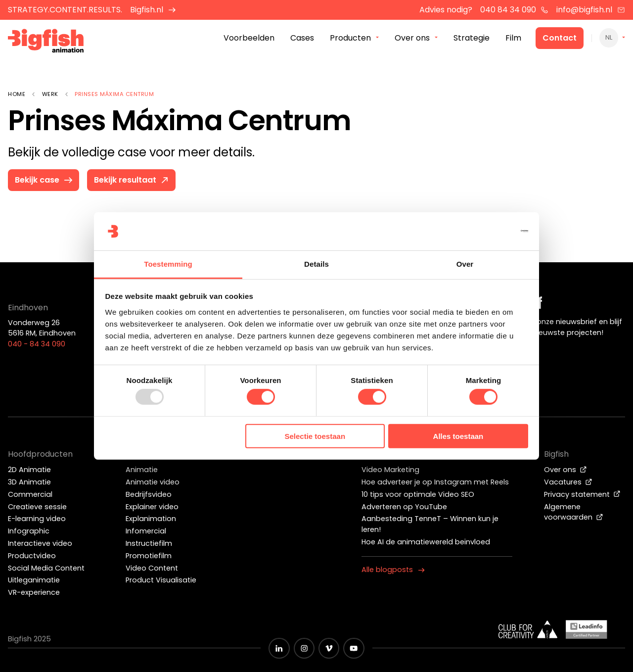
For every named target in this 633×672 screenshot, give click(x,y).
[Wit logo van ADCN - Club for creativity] (528, 629)
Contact (560, 39)
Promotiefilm (149, 556)
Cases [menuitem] (302, 39)
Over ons (565, 470)
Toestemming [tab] (168, 264)
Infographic (29, 531)
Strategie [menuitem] (472, 39)
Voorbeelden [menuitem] (249, 39)
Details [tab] (316, 264)
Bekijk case (44, 180)
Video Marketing (390, 470)
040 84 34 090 (515, 10)
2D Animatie (29, 470)
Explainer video (152, 507)
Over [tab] (465, 264)
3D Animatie (29, 482)
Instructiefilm (149, 543)
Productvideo (32, 556)
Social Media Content (46, 568)
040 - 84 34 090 (37, 344)
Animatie (142, 470)
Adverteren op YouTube (404, 507)
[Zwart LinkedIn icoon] (279, 648)
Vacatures (568, 482)
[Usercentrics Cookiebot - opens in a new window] (485, 231)
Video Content (152, 568)
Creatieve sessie (37, 507)
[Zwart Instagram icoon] (304, 648)
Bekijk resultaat (132, 180)
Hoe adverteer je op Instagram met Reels (435, 482)
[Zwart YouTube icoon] (354, 648)
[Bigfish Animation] (46, 42)
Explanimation (151, 519)
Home (17, 94)
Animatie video (153, 482)
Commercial (30, 494)
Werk (50, 94)
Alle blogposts (393, 570)
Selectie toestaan (315, 436)
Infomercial (146, 531)
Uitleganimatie (34, 580)
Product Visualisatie (161, 580)
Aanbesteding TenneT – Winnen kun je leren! (430, 524)
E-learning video (37, 519)
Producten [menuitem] (350, 39)
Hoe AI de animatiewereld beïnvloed (426, 542)
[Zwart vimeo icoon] (329, 648)
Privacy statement (582, 494)
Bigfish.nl (153, 10)
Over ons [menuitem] (412, 39)
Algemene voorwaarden (574, 512)
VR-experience (34, 592)
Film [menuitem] (513, 39)
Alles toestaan (458, 436)
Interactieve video (40, 543)
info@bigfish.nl (591, 10)
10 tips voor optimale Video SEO (418, 494)
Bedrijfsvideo (149, 494)
